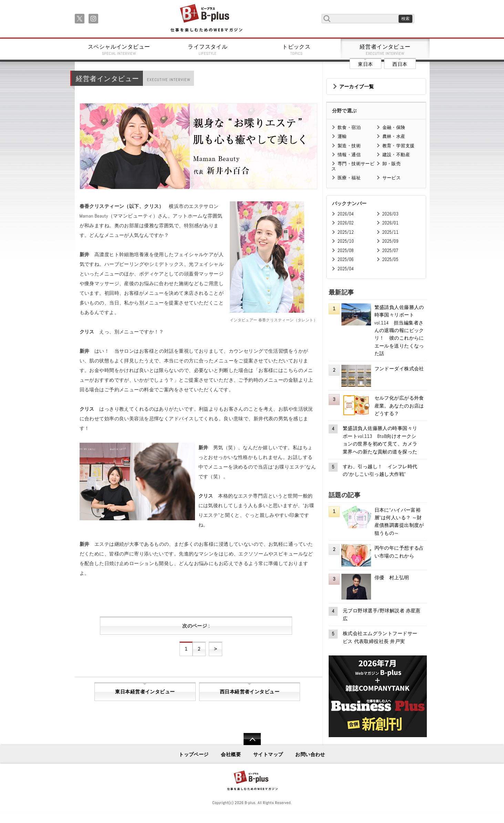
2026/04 (346, 214)
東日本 (365, 64)
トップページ (194, 754)
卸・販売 (392, 164)
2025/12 (346, 232)
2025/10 (346, 241)
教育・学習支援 (399, 146)
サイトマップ (268, 754)
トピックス (297, 50)
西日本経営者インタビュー (250, 692)
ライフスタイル (208, 50)
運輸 (342, 136)
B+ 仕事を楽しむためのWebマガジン (206, 18)
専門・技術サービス (353, 166)
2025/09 (390, 241)
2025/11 (390, 232)
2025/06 (346, 259)
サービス (392, 178)
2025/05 (390, 259)
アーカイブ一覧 (357, 87)
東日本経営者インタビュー (145, 692)
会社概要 (231, 754)
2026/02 (346, 223)
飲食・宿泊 (349, 127)
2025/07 (390, 250)
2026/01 (390, 223)
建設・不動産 (396, 155)
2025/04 (346, 269)
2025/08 (346, 250)
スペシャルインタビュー (119, 50)
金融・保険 (394, 127)
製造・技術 (349, 146)
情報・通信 (349, 155)
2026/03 (390, 214)
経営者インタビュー (385, 50)
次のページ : (196, 626)
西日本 (400, 64)
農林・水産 (394, 136)
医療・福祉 (349, 178)
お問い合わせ (310, 754)
